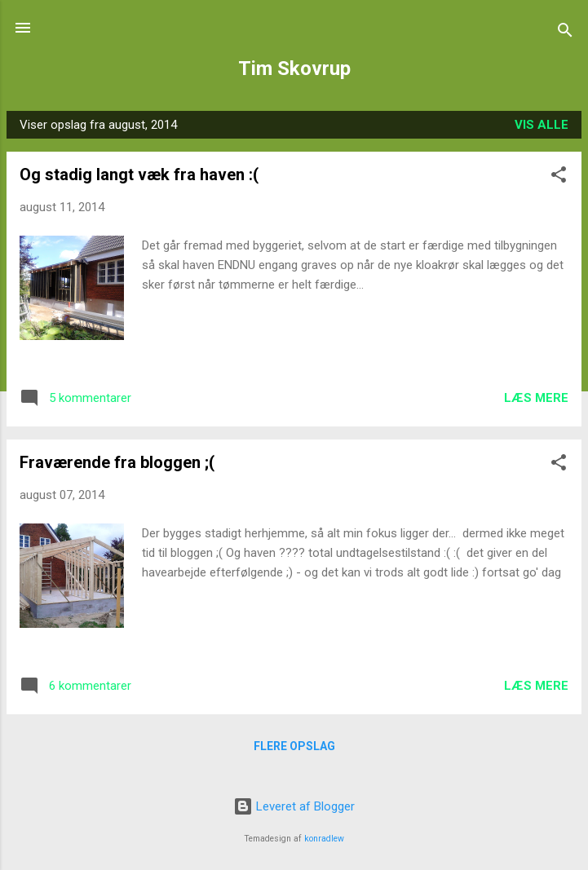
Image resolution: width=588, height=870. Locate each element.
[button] (559, 177)
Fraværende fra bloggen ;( (117, 462)
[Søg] (565, 33)
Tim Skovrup (294, 68)
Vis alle (542, 125)
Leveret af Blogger (294, 806)
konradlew (324, 839)
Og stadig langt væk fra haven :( (139, 174)
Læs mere (536, 398)
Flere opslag (294, 746)
